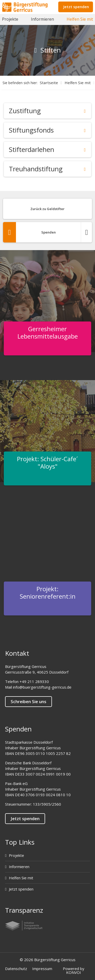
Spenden (48, 232)
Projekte (10, 19)
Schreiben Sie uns (29, 701)
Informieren (42, 19)
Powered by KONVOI (74, 970)
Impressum (42, 969)
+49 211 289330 (34, 681)
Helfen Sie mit (80, 19)
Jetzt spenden (76, 7)
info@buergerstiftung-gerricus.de (42, 687)
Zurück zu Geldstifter (48, 209)
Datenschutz (16, 969)
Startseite (49, 83)
